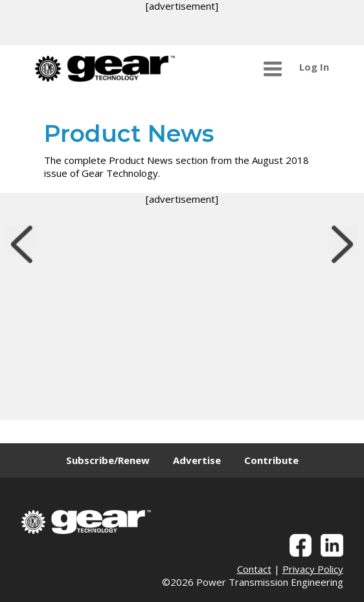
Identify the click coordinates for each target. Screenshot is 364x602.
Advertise (197, 460)
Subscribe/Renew (108, 460)
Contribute (271, 460)
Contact (254, 569)
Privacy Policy (313, 569)
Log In (314, 67)
